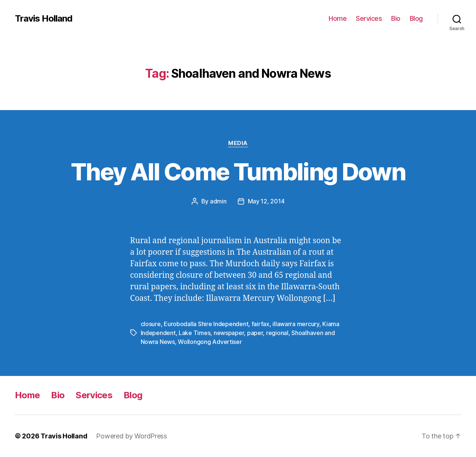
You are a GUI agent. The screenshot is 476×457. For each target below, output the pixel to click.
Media (238, 143)
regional (277, 333)
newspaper (229, 333)
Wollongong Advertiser (210, 342)
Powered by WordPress (132, 436)
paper (255, 333)
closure (151, 324)
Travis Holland (44, 19)
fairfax (261, 324)
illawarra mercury (296, 324)
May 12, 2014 (266, 201)
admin (218, 201)
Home (338, 18)
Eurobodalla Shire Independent (206, 324)
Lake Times (194, 333)
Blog (416, 18)
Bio (396, 18)
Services (369, 18)
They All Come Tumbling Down (238, 172)
